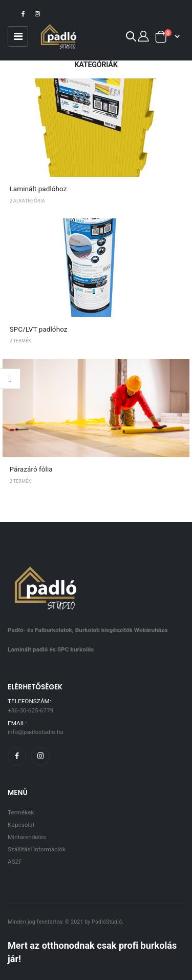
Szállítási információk (37, 849)
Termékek (21, 812)
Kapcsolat (21, 825)
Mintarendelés (27, 837)
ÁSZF (15, 862)
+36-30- (30, 710)
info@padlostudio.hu (36, 732)
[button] (131, 38)
